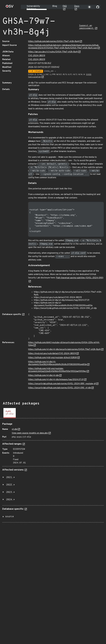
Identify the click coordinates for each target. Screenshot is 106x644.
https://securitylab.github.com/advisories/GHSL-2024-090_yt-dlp (60, 388)
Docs (77, 6)
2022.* (11, 485)
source (9, 517)
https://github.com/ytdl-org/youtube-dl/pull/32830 (53, 358)
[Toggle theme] (89, 7)
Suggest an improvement (87, 27)
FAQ (65, 6)
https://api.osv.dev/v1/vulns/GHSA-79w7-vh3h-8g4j (53, 52)
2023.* (11, 492)
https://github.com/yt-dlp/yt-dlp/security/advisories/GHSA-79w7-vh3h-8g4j (64, 349)
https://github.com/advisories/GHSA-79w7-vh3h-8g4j (54, 41)
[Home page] (10, 7)
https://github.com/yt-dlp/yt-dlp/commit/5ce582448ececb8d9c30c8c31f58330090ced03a (57, 363)
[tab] (10, 413)
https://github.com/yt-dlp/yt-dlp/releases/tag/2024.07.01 (56, 380)
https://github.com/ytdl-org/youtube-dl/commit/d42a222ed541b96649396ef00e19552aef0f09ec (57, 370)
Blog (55, 6)
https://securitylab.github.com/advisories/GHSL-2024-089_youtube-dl (62, 384)
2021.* (11, 477)
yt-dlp (15, 429)
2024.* (11, 500)
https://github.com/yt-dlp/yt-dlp (43, 376)
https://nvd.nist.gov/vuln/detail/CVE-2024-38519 (52, 354)
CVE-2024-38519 (37, 56)
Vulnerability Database (33, 8)
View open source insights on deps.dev (30, 433)
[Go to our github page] (98, 7)
